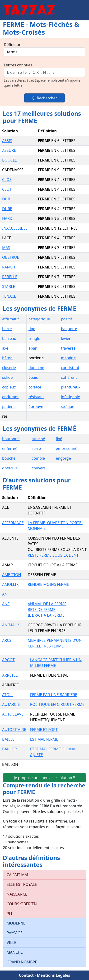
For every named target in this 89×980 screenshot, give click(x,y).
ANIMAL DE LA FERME (47, 604)
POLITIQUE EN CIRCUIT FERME (57, 704)
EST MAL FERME (44, 739)
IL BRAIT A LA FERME (46, 615)
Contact (26, 975)
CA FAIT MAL (18, 875)
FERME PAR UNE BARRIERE (54, 695)
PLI (9, 914)
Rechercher (44, 98)
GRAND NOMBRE (22, 962)
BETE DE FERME (42, 610)
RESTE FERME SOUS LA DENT (53, 555)
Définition (13, 45)
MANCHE (15, 952)
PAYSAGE (14, 933)
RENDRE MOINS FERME (48, 584)
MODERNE (16, 923)
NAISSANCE (17, 894)
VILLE (12, 943)
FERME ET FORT (44, 730)
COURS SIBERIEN (22, 904)
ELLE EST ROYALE (22, 884)
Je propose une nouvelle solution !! (44, 778)
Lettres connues (18, 65)
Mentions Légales (53, 975)
